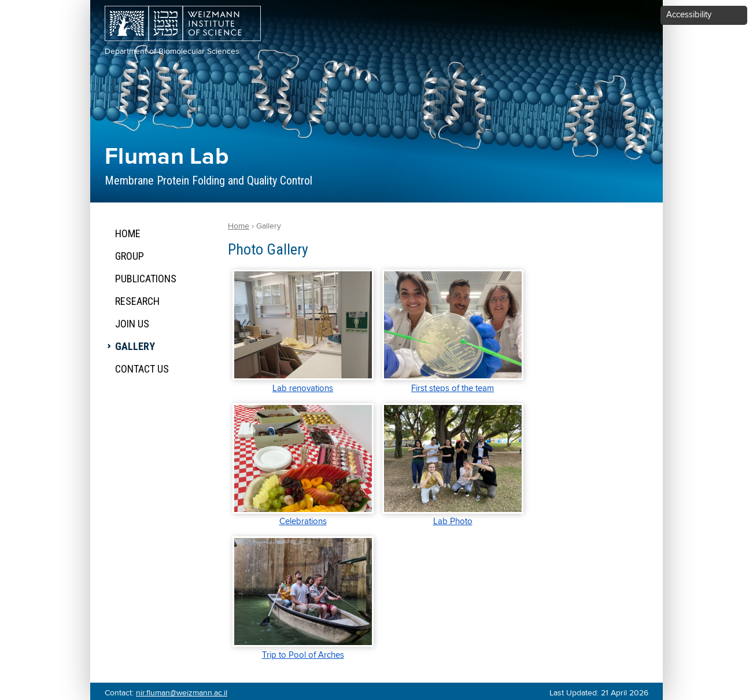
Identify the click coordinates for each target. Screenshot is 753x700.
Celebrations (303, 522)
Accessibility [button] (689, 15)
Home (128, 233)
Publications (146, 279)
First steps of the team (453, 388)
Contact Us (142, 369)
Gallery (135, 346)
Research (137, 301)
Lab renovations (303, 388)
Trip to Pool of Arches (303, 655)
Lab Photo (453, 522)
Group (130, 256)
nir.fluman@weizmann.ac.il (182, 693)
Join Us (132, 324)
